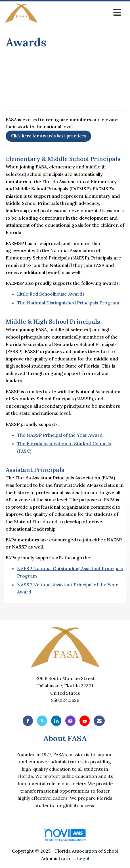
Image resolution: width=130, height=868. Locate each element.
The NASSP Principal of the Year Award (60, 435)
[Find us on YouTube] (85, 721)
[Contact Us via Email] (99, 721)
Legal (83, 858)
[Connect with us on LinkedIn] (56, 721)
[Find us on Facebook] (28, 721)
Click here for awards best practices (48, 136)
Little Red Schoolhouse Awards (51, 294)
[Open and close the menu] (81, 12)
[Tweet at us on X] (42, 721)
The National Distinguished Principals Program (68, 303)
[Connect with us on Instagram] (70, 721)
